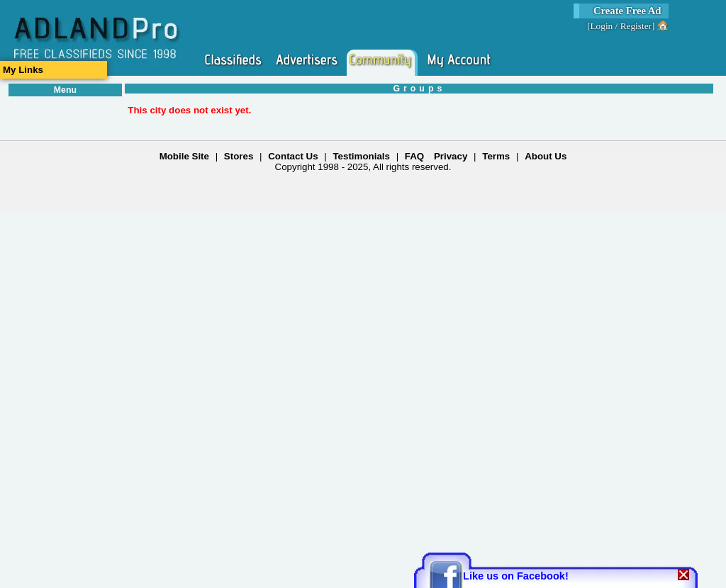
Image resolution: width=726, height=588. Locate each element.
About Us (546, 156)
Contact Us (293, 156)
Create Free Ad (627, 11)
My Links (23, 70)
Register (636, 26)
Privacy (451, 156)
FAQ (414, 156)
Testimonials (361, 156)
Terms (496, 156)
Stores (239, 156)
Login (601, 26)
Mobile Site (184, 156)
